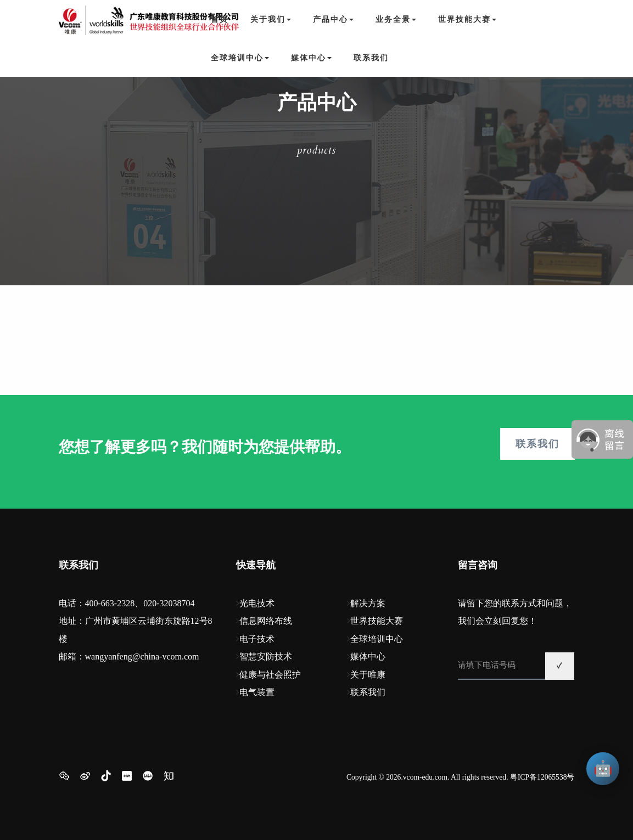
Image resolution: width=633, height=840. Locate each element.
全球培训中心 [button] (240, 58)
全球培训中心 (377, 639)
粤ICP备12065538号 (542, 777)
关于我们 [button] (271, 19)
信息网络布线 (266, 621)
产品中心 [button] (333, 19)
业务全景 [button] (396, 19)
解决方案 (368, 603)
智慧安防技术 (266, 656)
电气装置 (257, 692)
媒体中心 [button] (311, 58)
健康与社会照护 (270, 675)
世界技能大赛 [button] (467, 19)
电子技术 (257, 639)
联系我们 (371, 58)
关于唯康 (368, 675)
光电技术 (257, 603)
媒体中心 (368, 656)
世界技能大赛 (377, 621)
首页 (220, 19)
